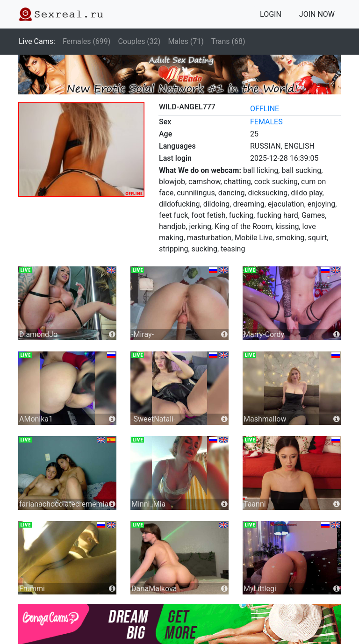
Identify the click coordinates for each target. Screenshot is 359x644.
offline (265, 109)
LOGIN (271, 14)
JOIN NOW (317, 14)
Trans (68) (228, 41)
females (266, 122)
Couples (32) (139, 41)
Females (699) (87, 41)
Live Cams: (37, 41)
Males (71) (186, 41)
